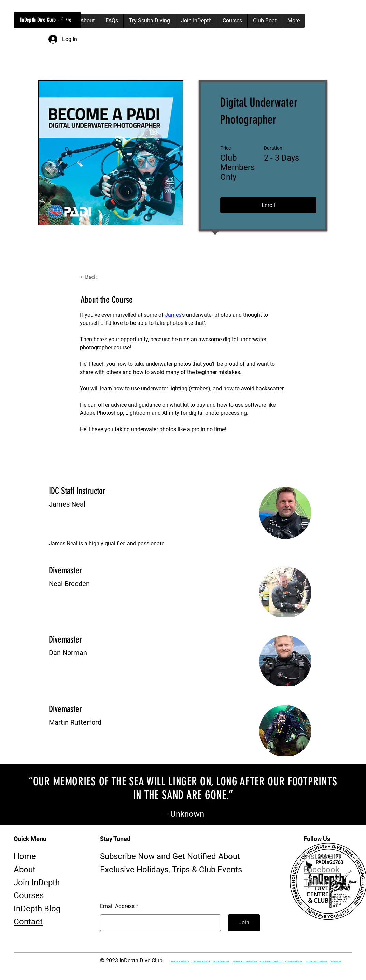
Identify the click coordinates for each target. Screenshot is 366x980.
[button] (64, 21)
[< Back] (99, 277)
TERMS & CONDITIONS (245, 962)
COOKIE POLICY (201, 962)
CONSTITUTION (294, 962)
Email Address (117, 906)
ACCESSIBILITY (221, 962)
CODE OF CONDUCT (271, 962)
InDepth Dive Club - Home (46, 20)
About (25, 870)
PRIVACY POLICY (180, 962)
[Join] (244, 923)
